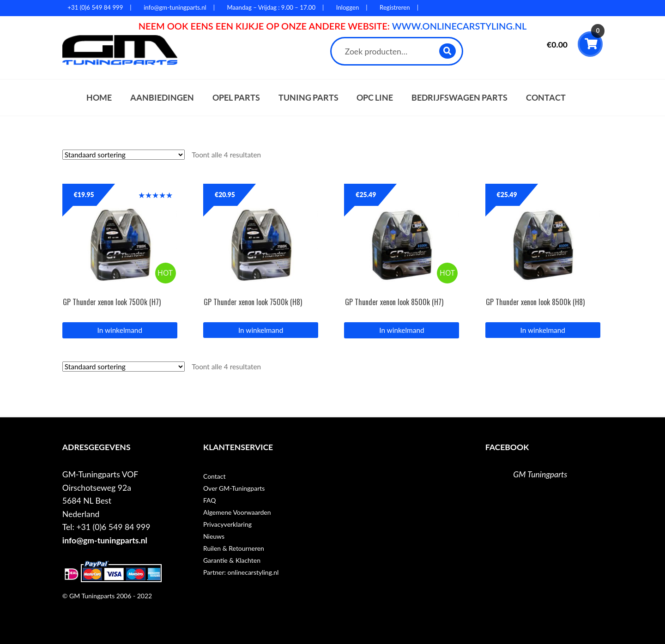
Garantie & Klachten (232, 560)
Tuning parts (308, 98)
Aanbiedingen (162, 98)
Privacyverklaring (227, 524)
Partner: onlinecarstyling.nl (241, 572)
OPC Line (375, 98)
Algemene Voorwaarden (237, 512)
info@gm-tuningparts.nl (105, 540)
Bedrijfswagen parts (459, 98)
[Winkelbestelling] (124, 155)
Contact (546, 98)
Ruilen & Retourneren (234, 548)
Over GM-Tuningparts (234, 488)
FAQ (210, 500)
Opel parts (236, 98)
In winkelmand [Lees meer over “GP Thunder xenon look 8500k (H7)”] (402, 330)
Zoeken (448, 51)
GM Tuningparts (540, 474)
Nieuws (214, 536)
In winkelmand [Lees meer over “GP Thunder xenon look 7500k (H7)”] (120, 330)
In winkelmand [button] (261, 330)
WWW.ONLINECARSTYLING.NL (459, 26)
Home (99, 98)
